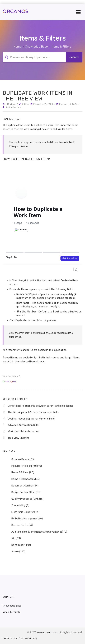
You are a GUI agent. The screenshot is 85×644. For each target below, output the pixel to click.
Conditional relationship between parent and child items (40, 406)
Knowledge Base (37, 47)
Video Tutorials (11, 612)
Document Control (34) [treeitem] (23, 486)
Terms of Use (10, 638)
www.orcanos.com (48, 632)
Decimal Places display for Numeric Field (31, 419)
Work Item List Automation (23, 432)
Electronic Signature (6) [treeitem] (23, 512)
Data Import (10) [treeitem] (19, 545)
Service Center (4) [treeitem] (20, 525)
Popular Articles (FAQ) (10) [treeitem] (24, 466)
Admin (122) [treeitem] (16, 552)
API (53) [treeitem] (14, 539)
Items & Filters (62, 47)
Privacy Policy (29, 638)
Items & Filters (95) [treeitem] (21, 473)
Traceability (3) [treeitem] (18, 506)
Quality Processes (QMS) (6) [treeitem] (25, 499)
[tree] (42, 506)
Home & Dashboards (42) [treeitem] (24, 479)
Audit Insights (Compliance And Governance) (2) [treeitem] (37, 532)
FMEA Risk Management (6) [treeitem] (25, 519)
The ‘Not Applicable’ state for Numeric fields (34, 412)
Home (18, 47)
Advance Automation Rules (24, 425)
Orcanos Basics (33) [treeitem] (21, 459)
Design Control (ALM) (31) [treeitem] (24, 492)
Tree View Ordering (19, 438)
